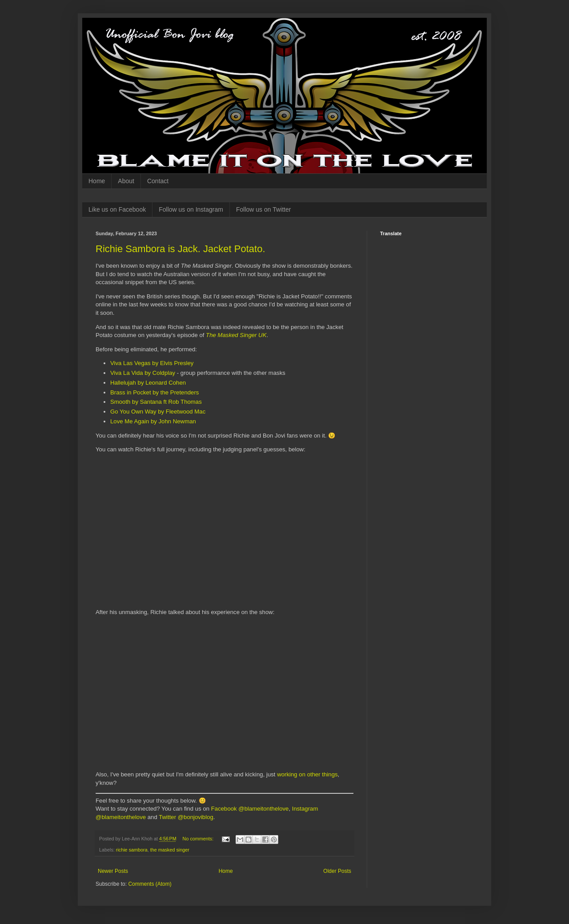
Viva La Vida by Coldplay (143, 373)
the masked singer (170, 850)
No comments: (199, 839)
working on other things (307, 774)
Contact (158, 181)
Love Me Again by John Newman (153, 421)
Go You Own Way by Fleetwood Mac (158, 412)
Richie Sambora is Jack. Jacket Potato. (180, 249)
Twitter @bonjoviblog (186, 817)
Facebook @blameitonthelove (250, 809)
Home (97, 181)
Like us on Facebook (117, 209)
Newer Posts (113, 871)
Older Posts (337, 871)
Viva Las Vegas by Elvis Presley (152, 363)
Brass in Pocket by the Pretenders (154, 392)
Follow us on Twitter (263, 209)
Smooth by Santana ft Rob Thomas (156, 402)
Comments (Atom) (150, 884)
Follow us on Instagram (191, 209)
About (126, 181)
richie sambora (132, 850)
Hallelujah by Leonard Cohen (148, 383)
